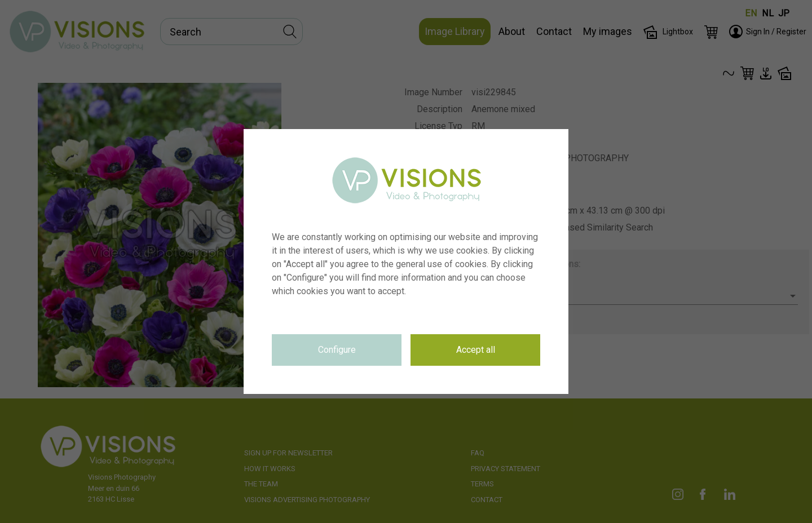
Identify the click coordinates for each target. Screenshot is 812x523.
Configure (337, 350)
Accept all (476, 350)
